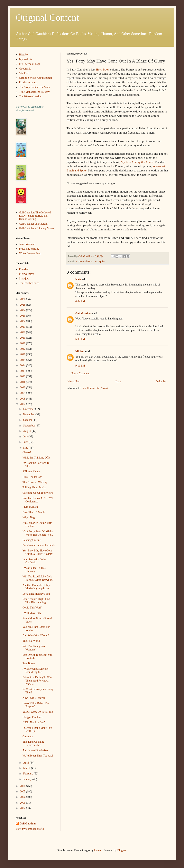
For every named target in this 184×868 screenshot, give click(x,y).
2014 (23, 365)
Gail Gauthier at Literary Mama (37, 228)
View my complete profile (30, 829)
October (28, 420)
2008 (23, 399)
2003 (23, 803)
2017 (23, 349)
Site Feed (24, 73)
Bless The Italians (32, 477)
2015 (23, 360)
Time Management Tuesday (34, 92)
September (29, 426)
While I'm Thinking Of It (36, 458)
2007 (23, 404)
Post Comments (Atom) (95, 388)
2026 (23, 299)
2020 (23, 332)
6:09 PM (80, 339)
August (27, 431)
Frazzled (24, 269)
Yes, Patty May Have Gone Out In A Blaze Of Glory (37, 552)
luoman (98, 850)
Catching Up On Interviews (38, 493)
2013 (23, 371)
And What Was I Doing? (36, 636)
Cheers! (27, 452)
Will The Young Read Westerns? (34, 648)
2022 (23, 321)
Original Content (47, 17)
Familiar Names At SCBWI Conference (38, 500)
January (28, 779)
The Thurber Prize (29, 283)
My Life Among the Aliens (137, 162)
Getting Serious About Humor (36, 78)
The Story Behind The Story (35, 87)
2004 (23, 797)
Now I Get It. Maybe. (34, 698)
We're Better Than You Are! (38, 756)
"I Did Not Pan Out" (34, 722)
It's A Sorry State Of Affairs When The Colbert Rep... (38, 533)
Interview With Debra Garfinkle (34, 561)
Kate (78, 279)
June (26, 442)
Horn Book (103, 69)
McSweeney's (27, 274)
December (29, 409)
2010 (23, 388)
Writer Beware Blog (30, 253)
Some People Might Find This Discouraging (36, 601)
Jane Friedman (27, 244)
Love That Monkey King (36, 594)
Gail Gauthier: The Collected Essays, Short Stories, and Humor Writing (35, 216)
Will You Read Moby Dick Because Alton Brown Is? (38, 578)
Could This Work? (33, 608)
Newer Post (74, 381)
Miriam (80, 351)
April (26, 763)
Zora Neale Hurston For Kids (39, 545)
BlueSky (24, 55)
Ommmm (28, 736)
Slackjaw (24, 279)
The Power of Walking (35, 482)
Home (118, 381)
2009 (23, 393)
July (26, 437)
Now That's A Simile (34, 512)
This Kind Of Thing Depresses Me (33, 743)
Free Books (29, 663)
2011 (23, 382)
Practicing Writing (29, 249)
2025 (23, 305)
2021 (23, 327)
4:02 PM (80, 301)
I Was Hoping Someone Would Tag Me (36, 670)
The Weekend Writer (31, 96)
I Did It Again (30, 507)
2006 (23, 786)
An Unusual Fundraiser (35, 750)
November (29, 414)
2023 (23, 316)
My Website (26, 59)
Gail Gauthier (83, 314)
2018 (23, 343)
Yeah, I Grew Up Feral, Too (38, 712)
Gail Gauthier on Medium (33, 224)
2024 (23, 310)
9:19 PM (80, 366)
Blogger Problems (32, 717)
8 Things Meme (31, 471)
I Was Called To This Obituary (34, 570)
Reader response (28, 83)
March (27, 768)
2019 (23, 338)
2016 (23, 354)
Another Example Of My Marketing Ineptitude (36, 587)
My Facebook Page (30, 64)
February (28, 774)
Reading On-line (32, 540)
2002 (23, 808)
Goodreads (25, 69)
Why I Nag (29, 517)
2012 (23, 376)
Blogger (122, 850)
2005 (23, 792)
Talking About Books (34, 488)
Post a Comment (81, 373)
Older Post (162, 381)
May (26, 448)
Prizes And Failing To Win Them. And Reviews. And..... (37, 681)
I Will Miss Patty (32, 613)
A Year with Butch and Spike (90, 261)
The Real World (31, 641)
